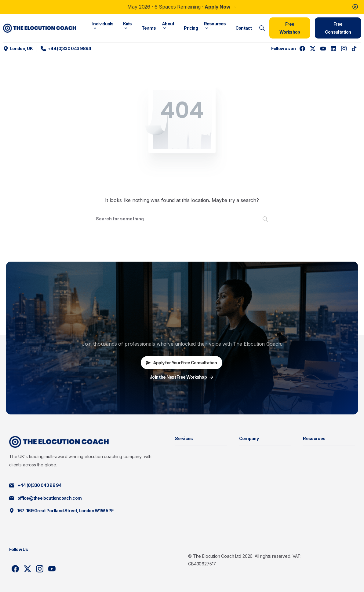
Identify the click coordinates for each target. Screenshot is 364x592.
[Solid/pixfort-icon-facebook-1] (15, 569)
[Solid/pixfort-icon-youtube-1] (52, 569)
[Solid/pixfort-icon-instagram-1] (40, 569)
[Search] (174, 219)
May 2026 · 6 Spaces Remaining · (182, 7)
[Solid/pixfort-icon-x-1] (27, 569)
